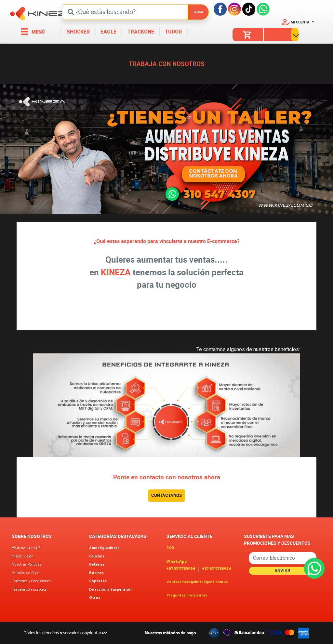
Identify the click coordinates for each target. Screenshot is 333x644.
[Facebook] (220, 9)
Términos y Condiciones (31, 581)
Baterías (97, 565)
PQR (170, 548)
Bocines (96, 573)
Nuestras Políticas (27, 565)
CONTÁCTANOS (166, 495)
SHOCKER (78, 32)
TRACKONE (140, 32)
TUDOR (173, 32)
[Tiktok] (249, 9)
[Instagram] (234, 9)
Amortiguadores (104, 548)
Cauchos (97, 556)
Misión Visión (23, 556)
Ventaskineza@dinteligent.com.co (198, 582)
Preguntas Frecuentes (187, 596)
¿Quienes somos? (26, 548)
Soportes (98, 581)
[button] (298, 22)
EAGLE (108, 32)
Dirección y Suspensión (110, 590)
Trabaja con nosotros (29, 590)
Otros (95, 598)
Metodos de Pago (26, 573)
